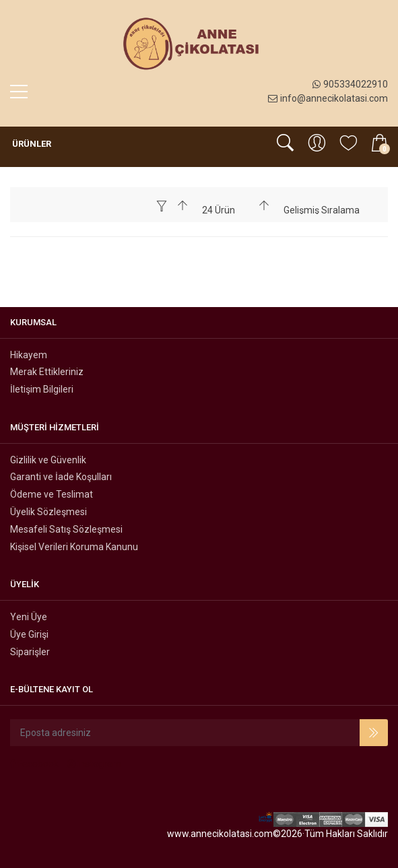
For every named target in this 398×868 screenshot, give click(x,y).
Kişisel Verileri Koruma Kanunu (74, 547)
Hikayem (29, 355)
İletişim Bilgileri (42, 389)
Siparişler (30, 652)
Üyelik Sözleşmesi (48, 512)
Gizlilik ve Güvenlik (48, 460)
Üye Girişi (29, 634)
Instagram (94, 764)
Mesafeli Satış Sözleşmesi (66, 529)
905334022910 (350, 84)
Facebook (34, 764)
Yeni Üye (29, 617)
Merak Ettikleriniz (47, 372)
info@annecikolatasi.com (328, 98)
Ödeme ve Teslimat (52, 494)
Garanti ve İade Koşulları (61, 477)
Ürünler (31, 144)
